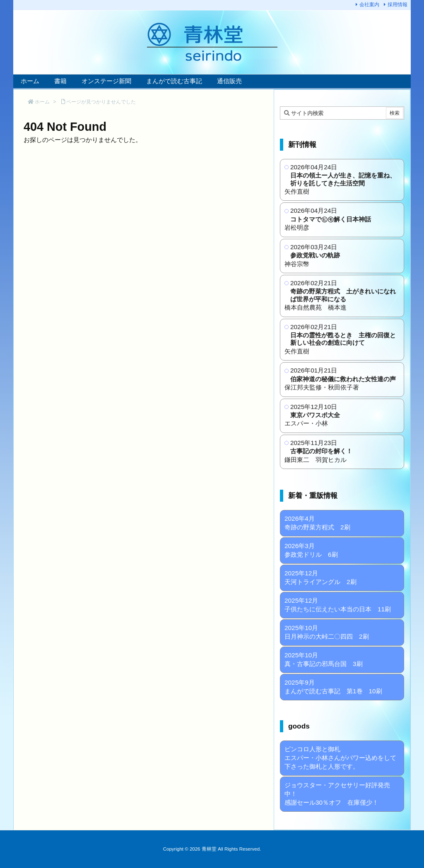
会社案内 (369, 5)
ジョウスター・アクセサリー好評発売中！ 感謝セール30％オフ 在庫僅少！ (337, 794)
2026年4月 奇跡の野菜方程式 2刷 (317, 523)
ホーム (42, 102)
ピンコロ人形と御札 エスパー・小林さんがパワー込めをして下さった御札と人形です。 (340, 758)
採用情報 (397, 5)
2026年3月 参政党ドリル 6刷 (311, 550)
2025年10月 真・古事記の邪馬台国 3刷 (324, 659)
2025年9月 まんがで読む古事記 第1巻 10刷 (333, 687)
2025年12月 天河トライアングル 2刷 (320, 577)
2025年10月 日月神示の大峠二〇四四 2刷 (327, 632)
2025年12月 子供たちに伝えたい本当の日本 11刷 (338, 605)
